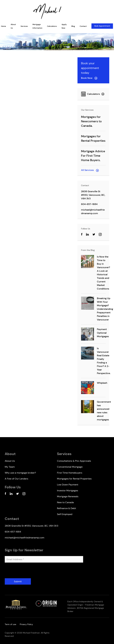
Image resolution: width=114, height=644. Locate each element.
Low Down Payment (68, 485)
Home (3, 26)
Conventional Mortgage (70, 467)
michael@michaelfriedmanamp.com (93, 212)
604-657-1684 (89, 204)
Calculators (52, 26)
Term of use (10, 624)
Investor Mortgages (68, 491)
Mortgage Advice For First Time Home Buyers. (93, 156)
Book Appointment (102, 26)
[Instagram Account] (100, 235)
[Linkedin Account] (11, 494)
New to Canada (65, 502)
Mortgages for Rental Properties (74, 479)
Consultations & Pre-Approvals (74, 461)
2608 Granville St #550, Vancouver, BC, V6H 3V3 (93, 195)
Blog (73, 26)
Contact (83, 26)
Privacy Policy (26, 624)
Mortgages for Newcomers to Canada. (91, 121)
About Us (10, 461)
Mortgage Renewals (68, 496)
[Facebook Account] (5, 494)
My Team (10, 467)
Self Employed (65, 514)
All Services (90, 170)
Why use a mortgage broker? (20, 473)
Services (24, 26)
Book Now (89, 78)
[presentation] (27, 572)
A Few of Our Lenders (16, 479)
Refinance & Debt (66, 508)
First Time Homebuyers (70, 473)
